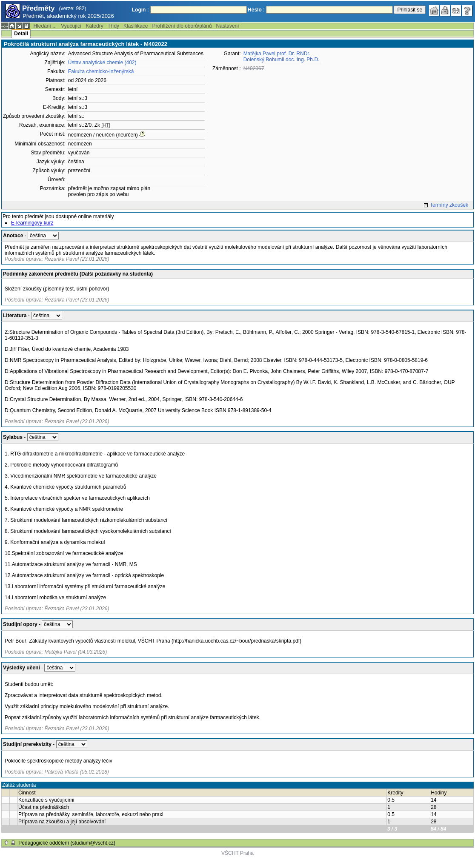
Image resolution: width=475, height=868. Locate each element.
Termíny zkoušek (449, 205)
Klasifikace (136, 26)
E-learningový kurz (32, 223)
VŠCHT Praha (237, 853)
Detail (21, 34)
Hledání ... (45, 26)
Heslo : (256, 10)
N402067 (254, 68)
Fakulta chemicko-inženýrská (101, 71)
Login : (140, 10)
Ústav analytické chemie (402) (102, 63)
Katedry (94, 26)
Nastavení (228, 26)
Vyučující (71, 26)
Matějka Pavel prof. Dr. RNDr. (277, 54)
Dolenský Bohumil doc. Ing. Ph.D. (282, 60)
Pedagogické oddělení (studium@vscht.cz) (67, 843)
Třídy (113, 26)
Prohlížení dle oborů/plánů (182, 26)
